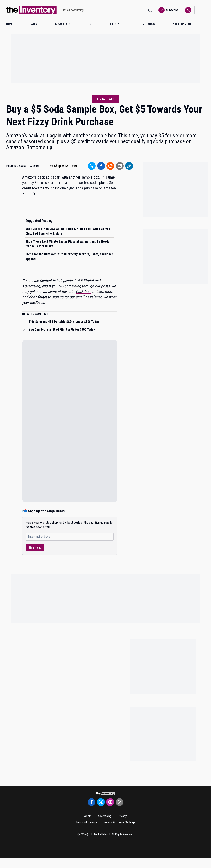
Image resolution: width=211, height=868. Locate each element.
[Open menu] (200, 10)
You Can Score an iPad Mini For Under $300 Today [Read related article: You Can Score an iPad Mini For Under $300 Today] (62, 330)
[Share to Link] (129, 166)
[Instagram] (110, 802)
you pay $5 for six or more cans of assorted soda (60, 183)
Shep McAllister (66, 166)
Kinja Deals (106, 99)
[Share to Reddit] (110, 166)
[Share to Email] (120, 166)
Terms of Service (86, 822)
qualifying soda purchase (79, 188)
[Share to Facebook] (101, 166)
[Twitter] (101, 802)
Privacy (122, 816)
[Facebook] (91, 802)
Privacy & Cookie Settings (119, 822)
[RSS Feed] (120, 802)
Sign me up (35, 548)
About (88, 816)
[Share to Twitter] (92, 166)
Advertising (105, 816)
